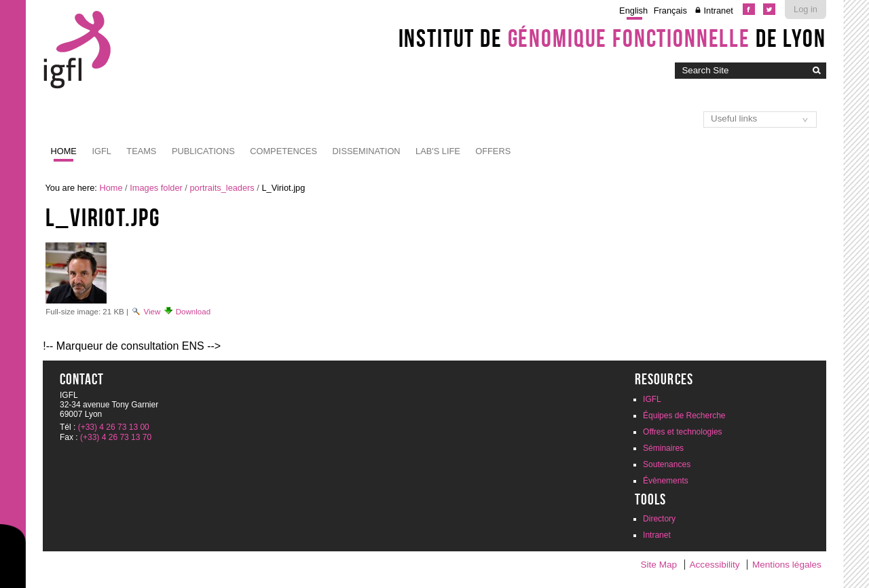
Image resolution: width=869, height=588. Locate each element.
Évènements (666, 481)
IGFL (101, 151)
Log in (806, 9)
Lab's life (438, 151)
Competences (283, 151)
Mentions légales (787, 565)
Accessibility (715, 565)
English (633, 11)
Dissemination (367, 151)
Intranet (718, 11)
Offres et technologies (683, 432)
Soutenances (667, 464)
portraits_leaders (222, 188)
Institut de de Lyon (612, 38)
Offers (493, 151)
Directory (659, 519)
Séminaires (663, 448)
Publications (203, 151)
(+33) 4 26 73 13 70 (116, 437)
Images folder (156, 188)
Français (670, 11)
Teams (141, 151)
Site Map (659, 565)
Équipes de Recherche (684, 416)
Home (64, 151)
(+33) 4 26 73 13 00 (114, 427)
